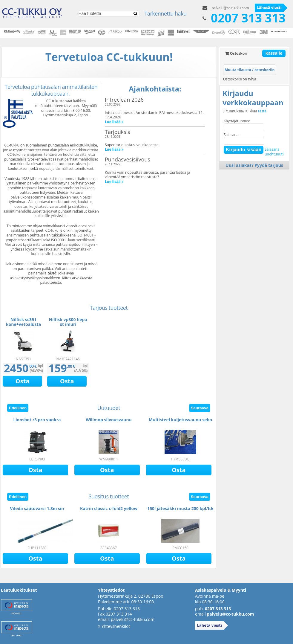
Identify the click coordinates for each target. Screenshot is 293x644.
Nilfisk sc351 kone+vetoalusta (23, 322)
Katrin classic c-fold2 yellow (109, 508)
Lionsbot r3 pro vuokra (37, 420)
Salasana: (232, 135)
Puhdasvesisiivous (128, 159)
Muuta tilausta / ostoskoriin (250, 70)
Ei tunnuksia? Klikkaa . (245, 111)
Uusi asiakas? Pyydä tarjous (254, 165)
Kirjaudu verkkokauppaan (253, 98)
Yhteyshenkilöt (114, 626)
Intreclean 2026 (124, 100)
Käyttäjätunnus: (237, 121)
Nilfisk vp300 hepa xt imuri (68, 322)
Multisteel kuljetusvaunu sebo (180, 420)
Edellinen (18, 408)
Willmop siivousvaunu (109, 420)
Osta (23, 381)
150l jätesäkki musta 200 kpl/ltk (180, 508)
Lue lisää (114, 122)
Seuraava (200, 408)
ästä (53, 273)
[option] (23, 352)
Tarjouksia (118, 132)
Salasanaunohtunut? (274, 152)
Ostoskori (236, 53)
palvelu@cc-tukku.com (230, 8)
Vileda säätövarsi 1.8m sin (37, 508)
